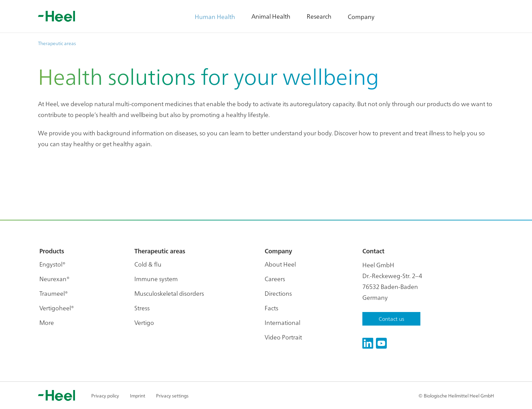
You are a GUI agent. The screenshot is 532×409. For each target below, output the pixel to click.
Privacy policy (105, 395)
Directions (278, 293)
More (47, 322)
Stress (142, 308)
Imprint (138, 395)
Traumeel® (54, 293)
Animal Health (271, 16)
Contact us (391, 318)
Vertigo (144, 322)
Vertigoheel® (57, 308)
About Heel (280, 264)
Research (319, 16)
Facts (271, 308)
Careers (275, 279)
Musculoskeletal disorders (169, 293)
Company (361, 16)
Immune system (156, 279)
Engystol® (52, 264)
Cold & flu (148, 264)
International (282, 322)
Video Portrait (283, 337)
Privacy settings (172, 395)
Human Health (215, 16)
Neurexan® (54, 279)
